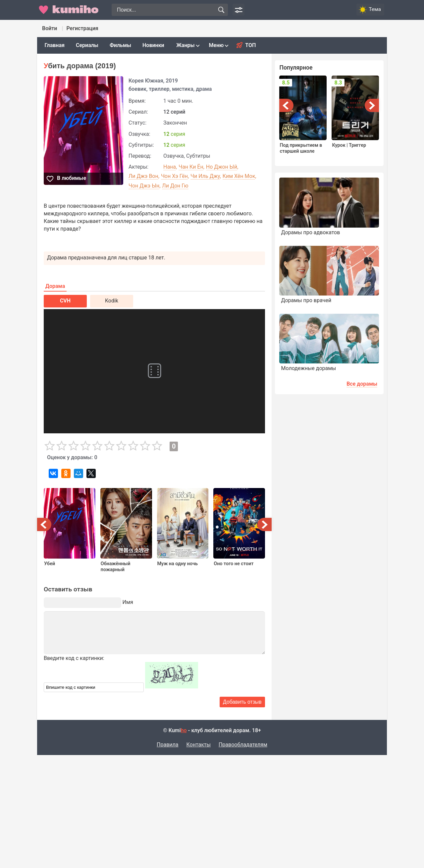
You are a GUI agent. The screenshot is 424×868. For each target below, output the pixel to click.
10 (157, 446)
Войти (50, 28)
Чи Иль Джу (205, 176)
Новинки (153, 45)
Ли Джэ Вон (143, 176)
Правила (167, 745)
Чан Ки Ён (191, 167)
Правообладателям (243, 745)
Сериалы (87, 45)
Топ (250, 45)
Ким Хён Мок (239, 176)
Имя (128, 602)
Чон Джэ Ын (144, 186)
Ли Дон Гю (175, 186)
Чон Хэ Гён (174, 176)
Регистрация (82, 28)
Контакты (198, 745)
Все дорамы (362, 384)
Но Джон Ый (222, 167)
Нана (170, 167)
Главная (55, 45)
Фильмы (120, 45)
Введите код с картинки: (74, 658)
